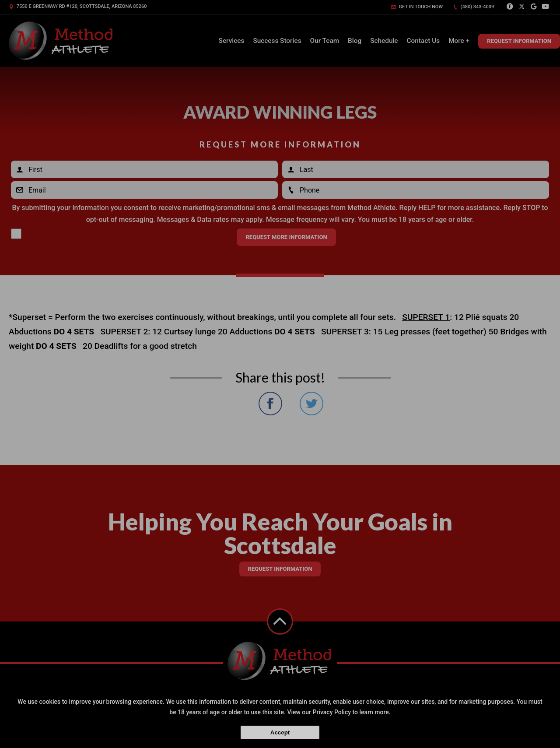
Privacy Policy (332, 712)
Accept (280, 732)
